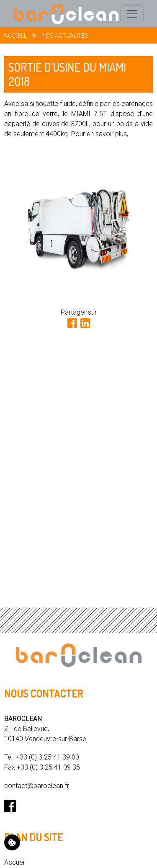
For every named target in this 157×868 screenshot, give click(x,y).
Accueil (15, 36)
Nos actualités (65, 36)
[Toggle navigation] (132, 14)
